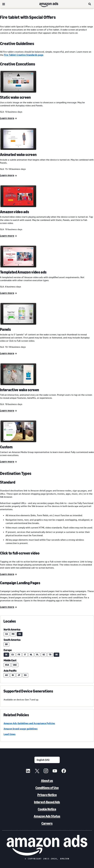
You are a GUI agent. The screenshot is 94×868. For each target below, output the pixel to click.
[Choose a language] (47, 760)
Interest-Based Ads (47, 802)
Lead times (10, 734)
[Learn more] (8, 118)
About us (47, 781)
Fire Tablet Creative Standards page (24, 55)
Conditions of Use (47, 788)
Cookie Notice (47, 809)
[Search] (90, 4)
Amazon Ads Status (47, 816)
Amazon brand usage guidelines (21, 729)
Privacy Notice (47, 795)
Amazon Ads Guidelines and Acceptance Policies (29, 723)
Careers (47, 823)
